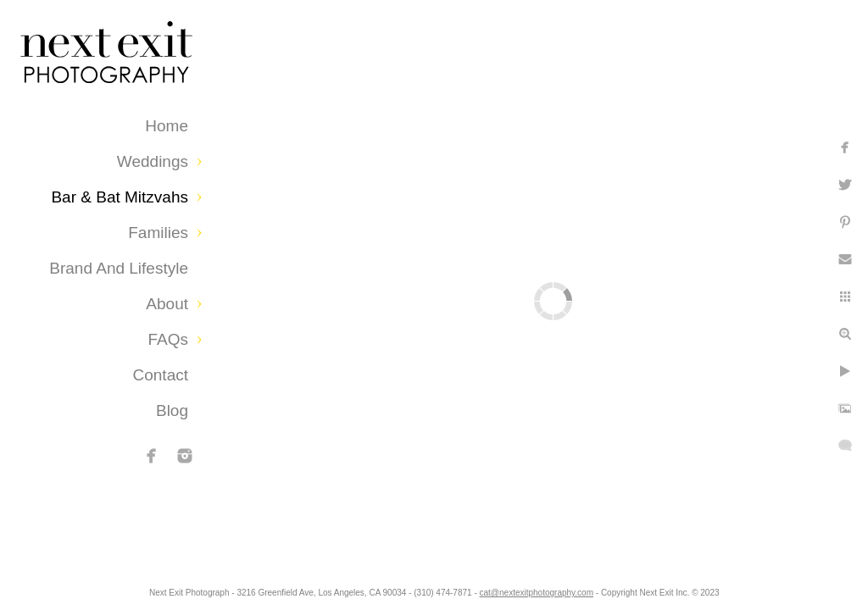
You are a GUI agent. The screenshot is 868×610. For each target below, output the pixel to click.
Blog (172, 410)
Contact (161, 375)
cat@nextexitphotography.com (604, 588)
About (167, 304)
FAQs (168, 339)
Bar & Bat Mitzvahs (120, 197)
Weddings (153, 161)
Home (167, 126)
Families (158, 233)
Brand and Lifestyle (119, 268)
